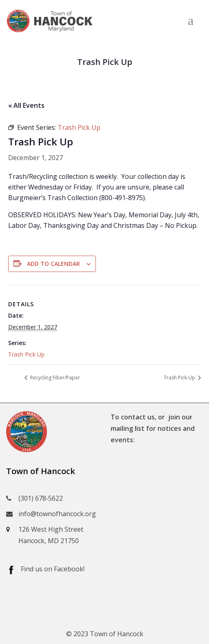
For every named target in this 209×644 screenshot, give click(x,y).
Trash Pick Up (26, 354)
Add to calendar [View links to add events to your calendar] (53, 264)
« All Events (26, 105)
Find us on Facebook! (53, 569)
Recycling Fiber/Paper (54, 378)
